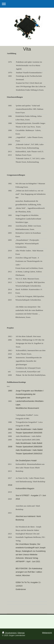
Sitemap (21, 633)
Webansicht (47, 633)
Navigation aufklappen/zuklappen (27, 4)
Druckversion (9, 633)
